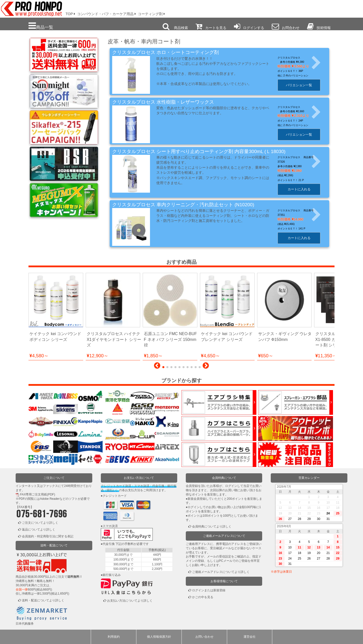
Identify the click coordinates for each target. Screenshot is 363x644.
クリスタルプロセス (292, 58)
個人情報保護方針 (159, 637)
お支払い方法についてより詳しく (130, 601)
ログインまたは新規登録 (209, 590)
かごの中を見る (203, 597)
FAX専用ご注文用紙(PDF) (38, 494)
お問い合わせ (204, 637)
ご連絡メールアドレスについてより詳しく (221, 572)
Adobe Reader (50, 499)
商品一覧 (41, 26)
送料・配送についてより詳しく (43, 600)
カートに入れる (302, 189)
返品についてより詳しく (39, 530)
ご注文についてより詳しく (40, 523)
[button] (157, 367)
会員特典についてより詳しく (212, 526)
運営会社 (250, 637)
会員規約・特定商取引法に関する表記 (48, 536)
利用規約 (114, 637)
